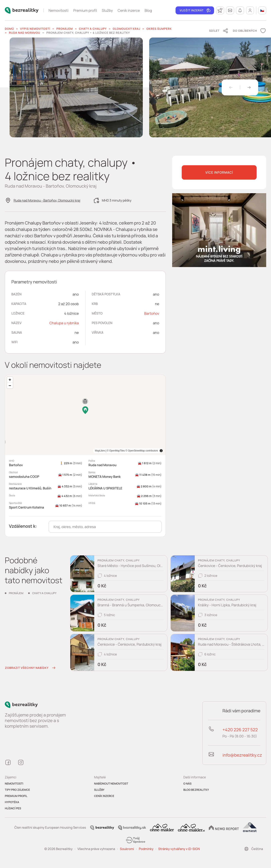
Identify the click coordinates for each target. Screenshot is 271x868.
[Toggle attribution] (161, 451)
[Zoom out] (10, 386)
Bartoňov (152, 313)
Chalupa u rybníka (64, 323)
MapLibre (153, 451)
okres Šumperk (159, 29)
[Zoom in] (10, 380)
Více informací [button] (219, 172)
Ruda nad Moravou (25, 33)
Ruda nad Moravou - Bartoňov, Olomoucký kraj (47, 200)
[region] (85, 415)
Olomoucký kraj (127, 29)
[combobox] (105, 527)
